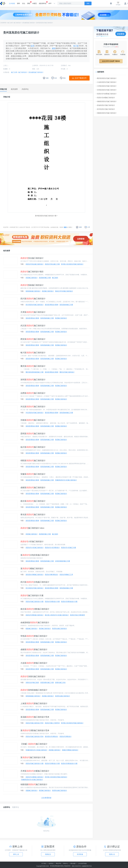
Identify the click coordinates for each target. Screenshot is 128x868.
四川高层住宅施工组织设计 (35, 305)
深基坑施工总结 (60, 682)
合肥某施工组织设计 (33, 393)
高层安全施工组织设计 (60, 629)
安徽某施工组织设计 (33, 474)
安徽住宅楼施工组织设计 (70, 750)
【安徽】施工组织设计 (34, 744)
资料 (18, 3)
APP (50, 3)
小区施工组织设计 (32, 542)
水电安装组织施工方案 (63, 561)
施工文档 (10, 23)
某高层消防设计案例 (52, 305)
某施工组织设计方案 (33, 757)
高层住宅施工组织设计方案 (35, 602)
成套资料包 (43, 3)
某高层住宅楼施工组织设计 (35, 575)
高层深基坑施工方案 (47, 682)
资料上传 (16, 854)
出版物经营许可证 (87, 866)
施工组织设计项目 (32, 272)
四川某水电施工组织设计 (35, 582)
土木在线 (12, 3)
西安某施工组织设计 (33, 339)
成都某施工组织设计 (33, 488)
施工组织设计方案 (32, 596)
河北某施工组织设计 (33, 407)
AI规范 (35, 3)
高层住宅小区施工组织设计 (35, 548)
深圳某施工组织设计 (33, 380)
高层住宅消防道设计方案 (69, 602)
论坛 (24, 3)
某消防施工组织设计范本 (35, 730)
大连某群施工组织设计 (34, 663)
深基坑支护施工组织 (32, 682)
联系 (65, 227)
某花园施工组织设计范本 (35, 717)
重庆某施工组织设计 (33, 366)
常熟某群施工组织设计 (34, 636)
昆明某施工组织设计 (33, 434)
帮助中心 (66, 864)
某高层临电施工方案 (66, 305)
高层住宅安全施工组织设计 (35, 264)
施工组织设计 (17, 23)
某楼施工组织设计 (32, 569)
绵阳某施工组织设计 (33, 461)
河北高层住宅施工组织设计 (35, 413)
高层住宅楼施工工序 (66, 575)
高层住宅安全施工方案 (52, 264)
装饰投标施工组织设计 (33, 291)
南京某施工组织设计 (33, 501)
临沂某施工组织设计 (33, 447)
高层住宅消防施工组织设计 (35, 615)
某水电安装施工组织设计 (35, 555)
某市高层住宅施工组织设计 (105, 109)
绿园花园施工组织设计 (34, 784)
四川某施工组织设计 (33, 299)
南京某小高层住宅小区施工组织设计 (57, 615)
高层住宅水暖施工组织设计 (35, 777)
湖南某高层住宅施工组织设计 (106, 101)
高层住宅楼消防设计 (52, 575)
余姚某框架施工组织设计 (35, 623)
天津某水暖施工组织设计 (35, 771)
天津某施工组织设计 (33, 312)
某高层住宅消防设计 (52, 736)
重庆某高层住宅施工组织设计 (106, 78)
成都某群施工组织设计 (34, 650)
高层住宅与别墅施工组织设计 (106, 94)
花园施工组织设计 (32, 790)
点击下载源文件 (81, 78)
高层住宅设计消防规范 (77, 615)
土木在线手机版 (82, 864)
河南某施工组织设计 (33, 420)
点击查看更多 (46, 798)
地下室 (76, 46)
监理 (32, 46)
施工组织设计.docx (32, 528)
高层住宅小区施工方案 (68, 548)
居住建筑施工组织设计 (29, 23)
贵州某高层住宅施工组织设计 (45, 23)
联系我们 (51, 864)
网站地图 (73, 864)
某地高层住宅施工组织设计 (105, 105)
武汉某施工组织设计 (33, 326)
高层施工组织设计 (32, 278)
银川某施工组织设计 (33, 353)
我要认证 (112, 854)
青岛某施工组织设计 (33, 515)
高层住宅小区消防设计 (52, 548)
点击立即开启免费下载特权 (111, 61)
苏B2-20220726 (76, 866)
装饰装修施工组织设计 (34, 690)
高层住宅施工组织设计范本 (35, 723)
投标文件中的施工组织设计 (64, 291)
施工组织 (55, 278)
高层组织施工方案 (45, 278)
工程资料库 (3, 23)
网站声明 (58, 864)
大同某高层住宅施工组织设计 (106, 86)
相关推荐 (7, 251)
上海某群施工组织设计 (34, 703)
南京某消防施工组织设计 (35, 609)
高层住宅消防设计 (65, 736)
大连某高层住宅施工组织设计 (106, 82)
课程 (29, 3)
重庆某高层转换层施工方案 (35, 372)
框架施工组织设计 (32, 629)
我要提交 (48, 854)
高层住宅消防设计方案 (52, 602)
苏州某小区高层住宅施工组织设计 (72, 264)
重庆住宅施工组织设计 (67, 372)
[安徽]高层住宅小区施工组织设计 (66, 480)
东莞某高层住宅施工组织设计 (106, 90)
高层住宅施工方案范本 (52, 723)
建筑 (54, 48)
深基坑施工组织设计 (33, 676)
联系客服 (80, 854)
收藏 (79, 227)
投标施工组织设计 (32, 285)
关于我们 (44, 864)
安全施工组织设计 (32, 258)
